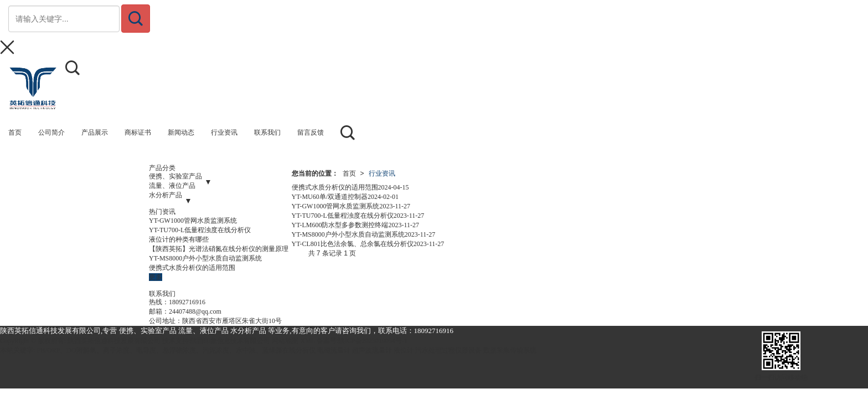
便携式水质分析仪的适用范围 (192, 268)
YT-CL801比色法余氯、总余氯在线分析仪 (353, 244)
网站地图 (285, 341)
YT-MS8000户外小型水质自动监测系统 (205, 258)
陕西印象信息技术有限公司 (230, 341)
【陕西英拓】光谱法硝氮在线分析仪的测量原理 (219, 249)
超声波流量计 (372, 350)
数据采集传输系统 (510, 350)
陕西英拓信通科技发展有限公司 (114, 341)
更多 (156, 277)
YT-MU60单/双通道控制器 (330, 197)
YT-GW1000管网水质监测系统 (193, 221)
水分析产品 (166, 195)
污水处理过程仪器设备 (448, 350)
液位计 (404, 350)
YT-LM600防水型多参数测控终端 (340, 225)
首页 (349, 173)
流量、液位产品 (172, 186)
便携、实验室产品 (175, 176)
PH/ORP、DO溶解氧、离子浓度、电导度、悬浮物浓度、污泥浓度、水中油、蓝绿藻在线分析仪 (176, 350)
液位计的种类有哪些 (179, 239)
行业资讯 (382, 173)
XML (307, 341)
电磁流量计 (334, 350)
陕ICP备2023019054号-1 (373, 341)
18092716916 (187, 302)
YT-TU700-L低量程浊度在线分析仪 (200, 230)
